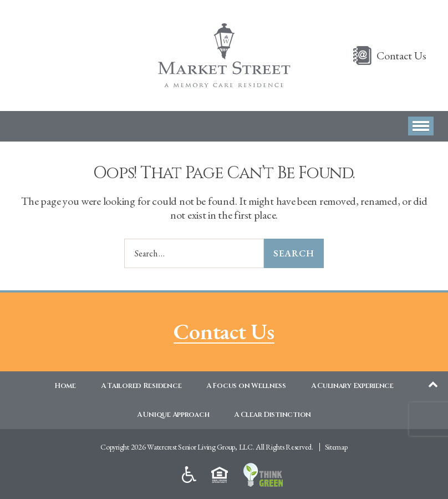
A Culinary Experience (352, 386)
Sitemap (336, 447)
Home (65, 386)
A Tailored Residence (141, 386)
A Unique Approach (173, 415)
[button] (421, 126)
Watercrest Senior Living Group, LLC (200, 447)
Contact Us (401, 56)
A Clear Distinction (273, 415)
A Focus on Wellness (246, 386)
